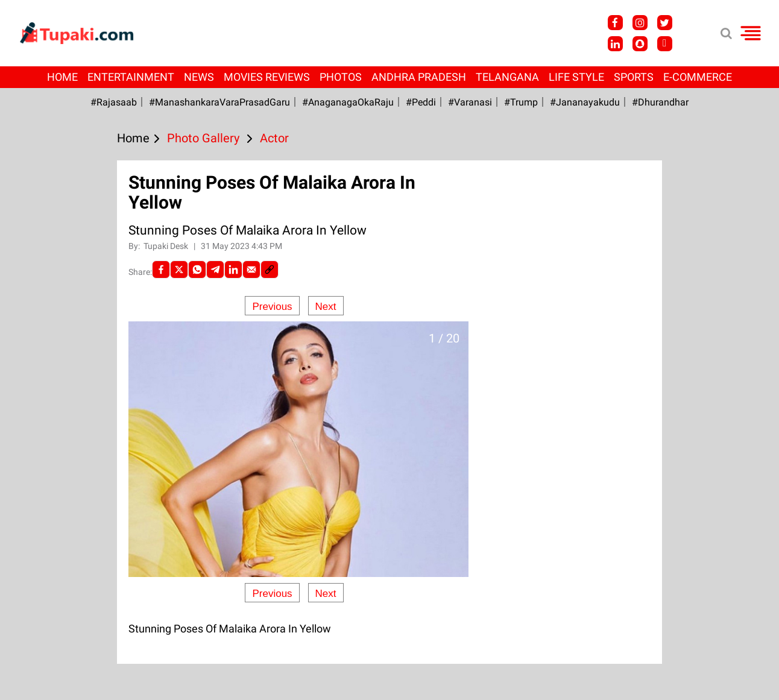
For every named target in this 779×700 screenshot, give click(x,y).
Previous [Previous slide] (272, 307)
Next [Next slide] (326, 307)
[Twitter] (179, 270)
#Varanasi (470, 102)
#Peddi (421, 102)
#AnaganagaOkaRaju (348, 102)
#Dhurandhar (660, 102)
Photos (341, 77)
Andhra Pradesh (419, 77)
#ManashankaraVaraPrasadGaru (219, 102)
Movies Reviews (267, 77)
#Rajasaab (114, 102)
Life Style (576, 77)
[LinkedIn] (233, 270)
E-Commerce (698, 77)
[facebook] (161, 270)
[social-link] (270, 270)
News (199, 77)
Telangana (507, 77)
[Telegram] (215, 270)
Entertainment (131, 77)
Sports (634, 77)
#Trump (521, 102)
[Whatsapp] (197, 270)
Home (62, 77)
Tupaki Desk (167, 246)
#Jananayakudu (585, 102)
